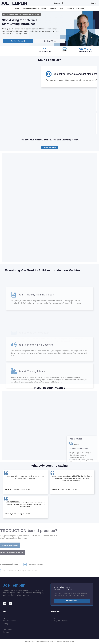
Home (17, 9)
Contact (81, 9)
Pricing (43, 9)
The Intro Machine (30, 9)
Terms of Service (67, 642)
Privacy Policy (56, 642)
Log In (94, 3)
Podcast (53, 9)
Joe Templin (14, 3)
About (71, 9)
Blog (62, 9)
